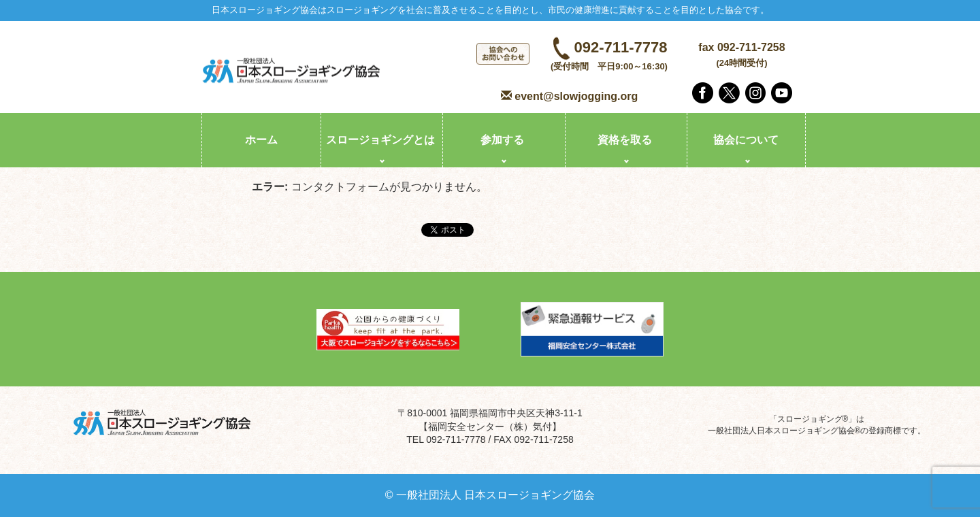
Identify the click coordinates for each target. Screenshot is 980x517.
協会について (746, 140)
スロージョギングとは (380, 140)
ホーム (261, 140)
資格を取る (625, 140)
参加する (502, 140)
